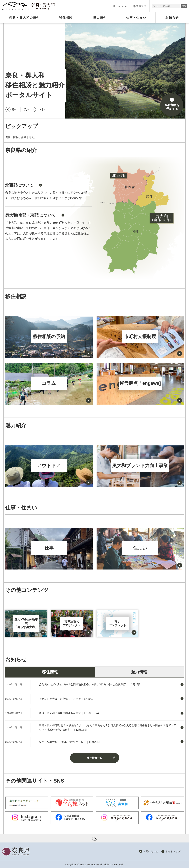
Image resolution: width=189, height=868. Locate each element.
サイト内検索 (154, 6)
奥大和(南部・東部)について (31, 215)
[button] (120, 6)
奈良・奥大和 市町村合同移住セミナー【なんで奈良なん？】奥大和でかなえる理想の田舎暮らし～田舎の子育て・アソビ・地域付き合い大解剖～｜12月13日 (108, 728)
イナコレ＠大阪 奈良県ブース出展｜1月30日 (66, 699)
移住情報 (50, 672)
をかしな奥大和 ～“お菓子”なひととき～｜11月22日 (69, 742)
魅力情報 (139, 672)
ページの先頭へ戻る (95, 838)
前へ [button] (14, 109)
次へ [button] (27, 109)
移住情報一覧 (95, 758)
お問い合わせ (151, 851)
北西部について (19, 185)
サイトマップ (173, 851)
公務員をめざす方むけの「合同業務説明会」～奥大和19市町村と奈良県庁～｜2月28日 (90, 685)
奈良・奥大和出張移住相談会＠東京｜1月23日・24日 (70, 713)
